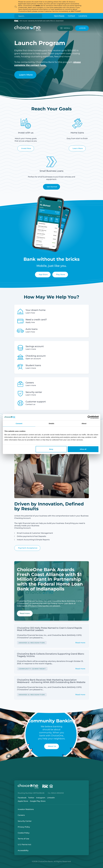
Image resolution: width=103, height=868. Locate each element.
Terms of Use (23, 839)
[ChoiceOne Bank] (28, 28)
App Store (43, 274)
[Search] (29, 16)
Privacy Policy (24, 827)
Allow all (83, 449)
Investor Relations (26, 809)
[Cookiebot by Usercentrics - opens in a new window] (89, 417)
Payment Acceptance (28, 548)
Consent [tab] (19, 423)
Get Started (52, 187)
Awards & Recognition (32, 643)
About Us (52, 746)
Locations (83, 16)
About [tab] (84, 423)
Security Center (25, 821)
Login (2, 866)
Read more (80, 643)
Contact (71, 16)
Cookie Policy (24, 833)
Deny (51, 449)
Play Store (61, 274)
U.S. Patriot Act (24, 845)
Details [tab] (52, 423)
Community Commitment (32, 669)
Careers (21, 815)
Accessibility (23, 850)
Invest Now (26, 148)
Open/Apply (59, 16)
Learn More (26, 75)
